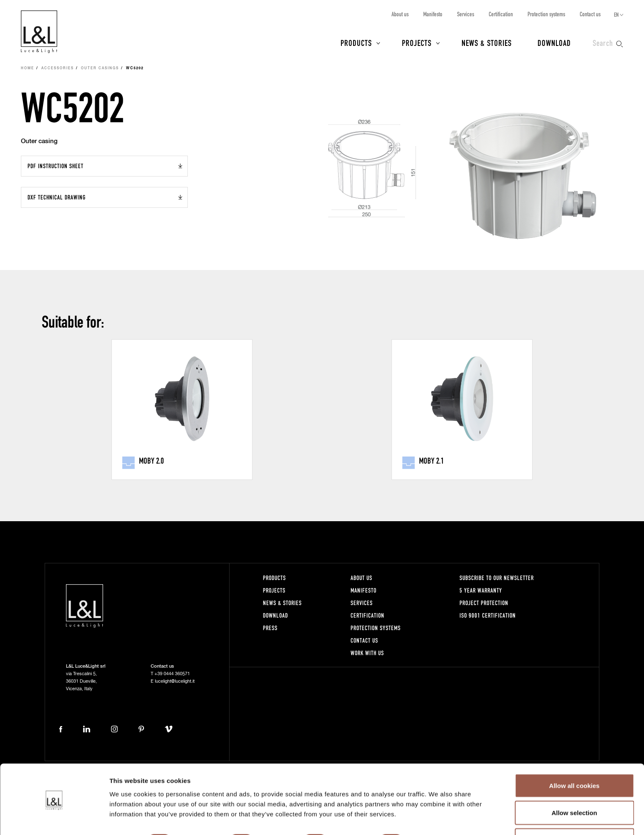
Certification (501, 14)
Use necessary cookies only (574, 813)
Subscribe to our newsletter (497, 578)
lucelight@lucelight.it (175, 681)
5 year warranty (481, 590)
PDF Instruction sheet (56, 166)
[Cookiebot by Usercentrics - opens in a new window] (54, 819)
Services (466, 14)
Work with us (367, 653)
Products (356, 43)
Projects (417, 43)
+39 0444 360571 (172, 674)
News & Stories (487, 43)
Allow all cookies (575, 758)
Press (270, 628)
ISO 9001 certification (488, 615)
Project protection (484, 603)
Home (28, 68)
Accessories (58, 68)
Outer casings (100, 68)
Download (554, 43)
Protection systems (546, 14)
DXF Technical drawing (57, 197)
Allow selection (574, 786)
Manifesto (433, 14)
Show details (438, 814)
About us (400, 14)
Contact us (590, 14)
